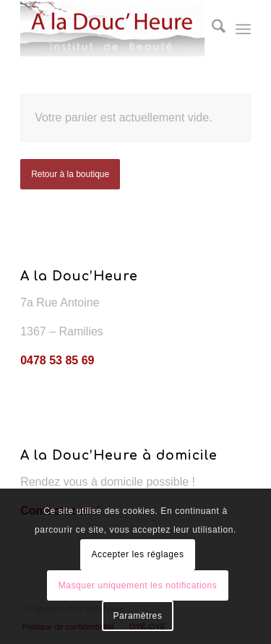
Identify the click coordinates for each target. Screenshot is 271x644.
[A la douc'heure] (112, 29)
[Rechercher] (211, 29)
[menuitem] (211, 29)
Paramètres (137, 616)
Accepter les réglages (137, 554)
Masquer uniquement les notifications (138, 585)
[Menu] (243, 29)
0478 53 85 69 (57, 360)
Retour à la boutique (70, 174)
